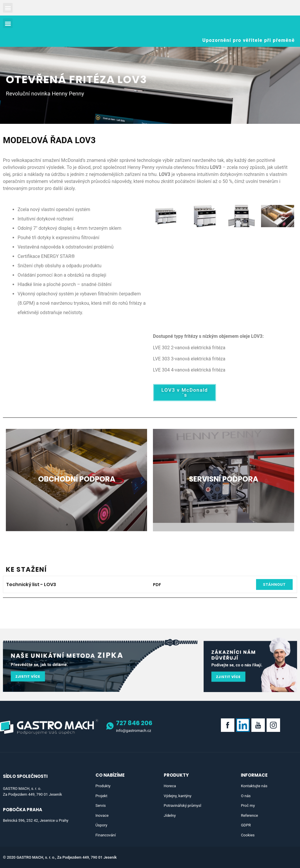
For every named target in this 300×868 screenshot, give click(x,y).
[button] (8, 8)
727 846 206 (134, 723)
